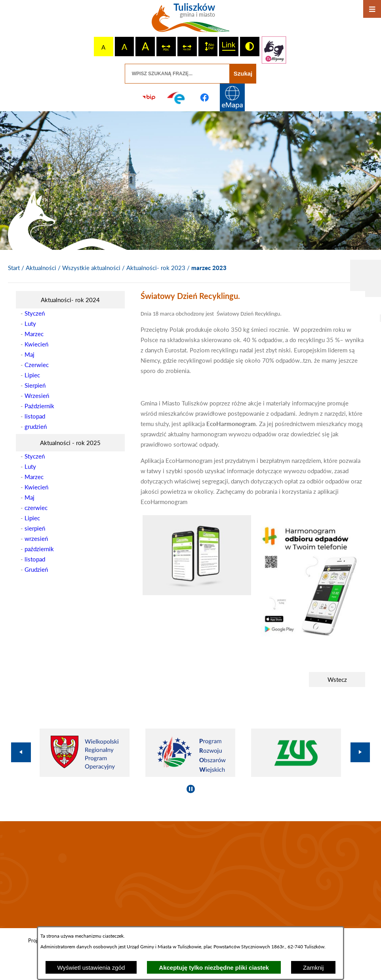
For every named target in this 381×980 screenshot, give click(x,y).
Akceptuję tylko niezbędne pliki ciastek (214, 968)
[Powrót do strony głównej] (14, 268)
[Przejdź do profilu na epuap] (177, 97)
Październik (39, 406)
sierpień (35, 528)
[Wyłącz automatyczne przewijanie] (191, 789)
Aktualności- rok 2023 (156, 268)
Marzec (34, 334)
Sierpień (35, 385)
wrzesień (36, 539)
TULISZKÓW (190, 875)
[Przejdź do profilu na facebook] (204, 97)
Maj (30, 354)
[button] (197, 593)
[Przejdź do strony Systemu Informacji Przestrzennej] (232, 97)
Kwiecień (36, 344)
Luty (30, 323)
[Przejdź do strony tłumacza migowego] (274, 50)
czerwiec (36, 508)
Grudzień (36, 569)
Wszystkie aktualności (91, 268)
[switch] (166, 47)
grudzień (36, 426)
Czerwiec (37, 365)
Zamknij (313, 968)
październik (39, 549)
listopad (35, 416)
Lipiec (32, 375)
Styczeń (35, 313)
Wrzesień (37, 396)
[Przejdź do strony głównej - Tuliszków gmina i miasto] (191, 21)
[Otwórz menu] (372, 9)
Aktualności (41, 268)
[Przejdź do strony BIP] (149, 97)
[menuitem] (70, 300)
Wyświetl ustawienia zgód (91, 968)
